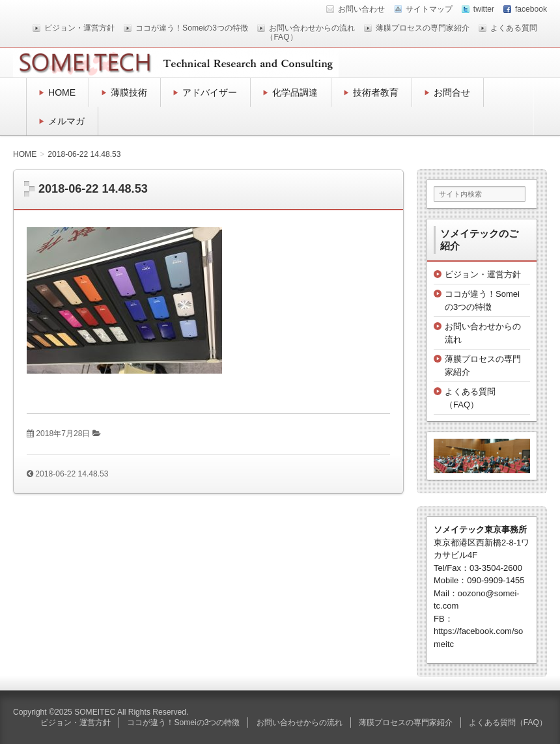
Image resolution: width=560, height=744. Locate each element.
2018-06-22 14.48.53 (72, 474)
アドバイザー (210, 92)
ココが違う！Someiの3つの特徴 (192, 28)
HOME (62, 92)
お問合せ (452, 92)
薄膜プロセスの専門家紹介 (423, 28)
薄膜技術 (129, 92)
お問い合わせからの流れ (312, 28)
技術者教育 (376, 92)
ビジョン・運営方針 (79, 28)
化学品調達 (295, 92)
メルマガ (66, 121)
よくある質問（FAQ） (508, 723)
